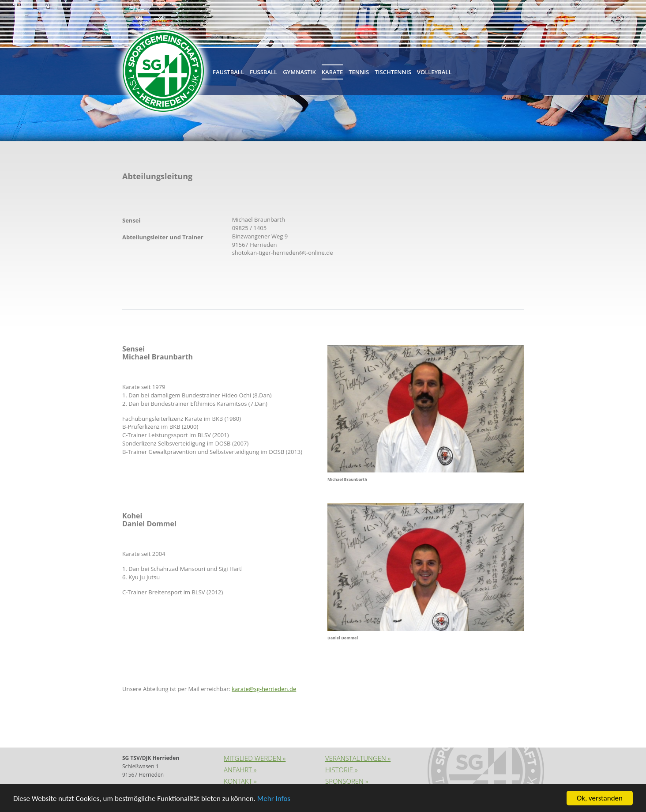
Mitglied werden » (255, 758)
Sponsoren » (347, 781)
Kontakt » (240, 781)
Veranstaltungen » (358, 758)
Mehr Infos (274, 799)
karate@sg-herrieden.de (264, 689)
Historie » (341, 770)
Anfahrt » (240, 770)
